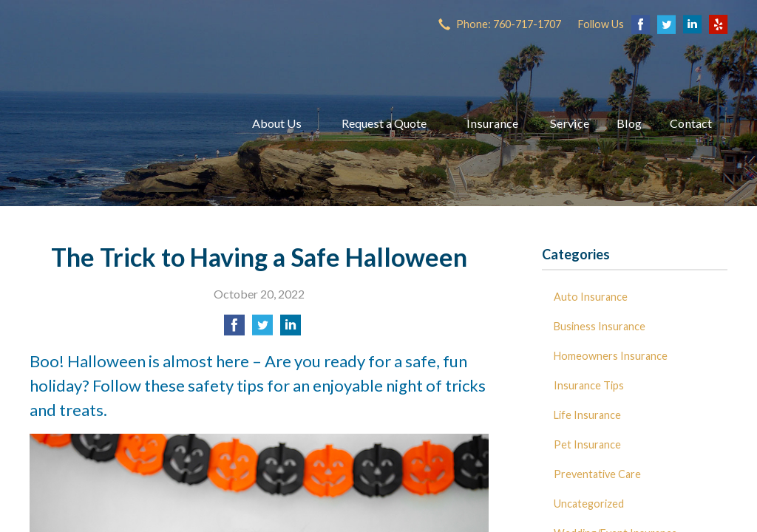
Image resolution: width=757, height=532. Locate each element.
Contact (691, 123)
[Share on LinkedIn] (291, 329)
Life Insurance (587, 415)
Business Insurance (600, 326)
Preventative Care (597, 474)
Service (570, 123)
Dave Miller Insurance (122, 123)
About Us (277, 123)
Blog (629, 123)
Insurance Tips (589, 385)
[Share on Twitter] (262, 329)
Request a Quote (384, 123)
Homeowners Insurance (611, 356)
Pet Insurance (587, 444)
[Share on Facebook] (234, 329)
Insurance (492, 123)
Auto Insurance (591, 297)
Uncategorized (589, 504)
